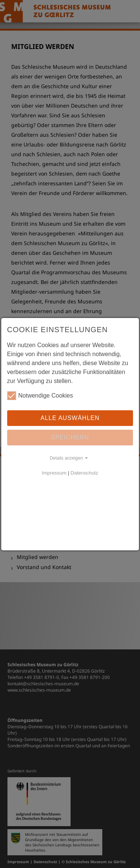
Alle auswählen (70, 418)
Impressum (54, 473)
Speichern (70, 437)
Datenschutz (84, 473)
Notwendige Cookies (40, 396)
